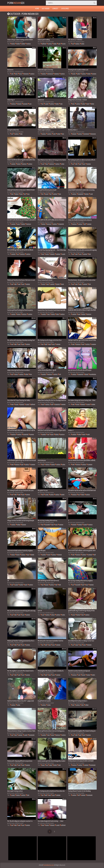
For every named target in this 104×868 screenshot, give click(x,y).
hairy (73, 104)
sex (72, 44)
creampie (93, 344)
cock (42, 164)
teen (46, 164)
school (16, 374)
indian (54, 44)
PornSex (16, 3)
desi (61, 104)
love (28, 194)
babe (57, 314)
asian (76, 645)
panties (51, 494)
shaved (86, 374)
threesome (26, 74)
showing (94, 74)
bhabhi (32, 555)
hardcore (13, 104)
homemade (86, 134)
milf (84, 224)
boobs (73, 74)
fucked (17, 555)
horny (20, 74)
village (92, 104)
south (88, 434)
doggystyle (80, 194)
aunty (87, 104)
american (51, 164)
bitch (16, 74)
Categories (65, 9)
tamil (54, 134)
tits (42, 194)
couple (46, 104)
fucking (13, 44)
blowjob (19, 104)
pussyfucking (92, 374)
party (25, 585)
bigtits (93, 675)
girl (12, 134)
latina (82, 494)
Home (37, 9)
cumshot (13, 164)
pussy (18, 224)
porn (83, 164)
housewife (47, 525)
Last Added (46, 9)
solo (42, 464)
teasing (52, 464)
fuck (12, 194)
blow (21, 194)
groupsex (25, 104)
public (78, 74)
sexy (12, 74)
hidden (18, 44)
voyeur (46, 494)
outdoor (28, 44)
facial (62, 284)
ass (46, 765)
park (59, 44)
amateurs (56, 74)
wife (76, 164)
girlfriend (43, 44)
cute (80, 645)
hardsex (86, 194)
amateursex (50, 74)
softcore (47, 464)
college (23, 44)
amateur (43, 74)
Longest (55, 9)
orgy (30, 104)
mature (13, 555)
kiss (30, 374)
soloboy (47, 615)
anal (80, 164)
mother (21, 585)
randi (91, 194)
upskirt (62, 494)
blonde (57, 284)
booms (63, 44)
